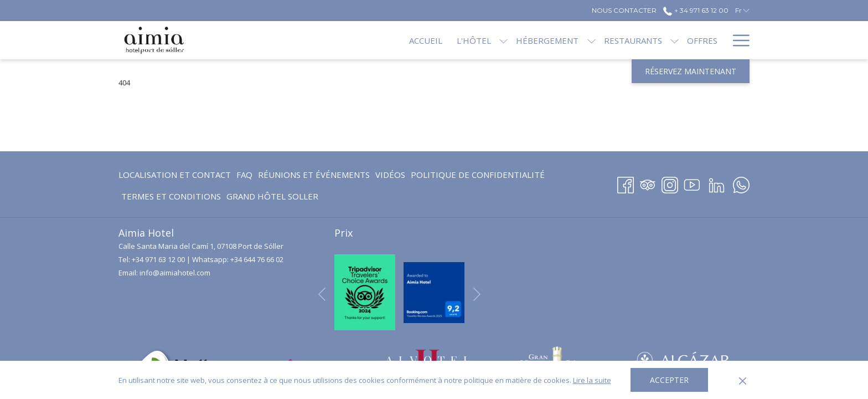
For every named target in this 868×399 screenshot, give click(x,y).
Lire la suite (592, 380)
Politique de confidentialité (478, 175)
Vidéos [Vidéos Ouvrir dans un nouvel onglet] (390, 177)
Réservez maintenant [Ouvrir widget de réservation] (691, 71)
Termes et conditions (171, 196)
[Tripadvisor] (648, 183)
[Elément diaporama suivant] (477, 294)
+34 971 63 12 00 (158, 259)
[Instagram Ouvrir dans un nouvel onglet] (670, 183)
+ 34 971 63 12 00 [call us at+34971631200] (696, 10)
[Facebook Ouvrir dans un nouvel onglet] (626, 183)
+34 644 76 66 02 (257, 259)
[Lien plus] (737, 40)
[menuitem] (389, 40)
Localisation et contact (175, 175)
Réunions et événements (314, 175)
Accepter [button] (669, 380)
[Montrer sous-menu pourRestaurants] (637, 40)
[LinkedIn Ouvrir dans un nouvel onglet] (717, 183)
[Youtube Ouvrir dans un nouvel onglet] (692, 183)
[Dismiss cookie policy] (743, 380)
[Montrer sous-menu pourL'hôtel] (466, 40)
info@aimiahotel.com (175, 273)
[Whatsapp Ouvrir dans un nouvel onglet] (741, 183)
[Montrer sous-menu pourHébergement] (554, 40)
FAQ (244, 175)
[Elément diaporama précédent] (322, 294)
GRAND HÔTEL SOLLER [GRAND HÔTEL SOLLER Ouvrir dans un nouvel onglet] (272, 198)
